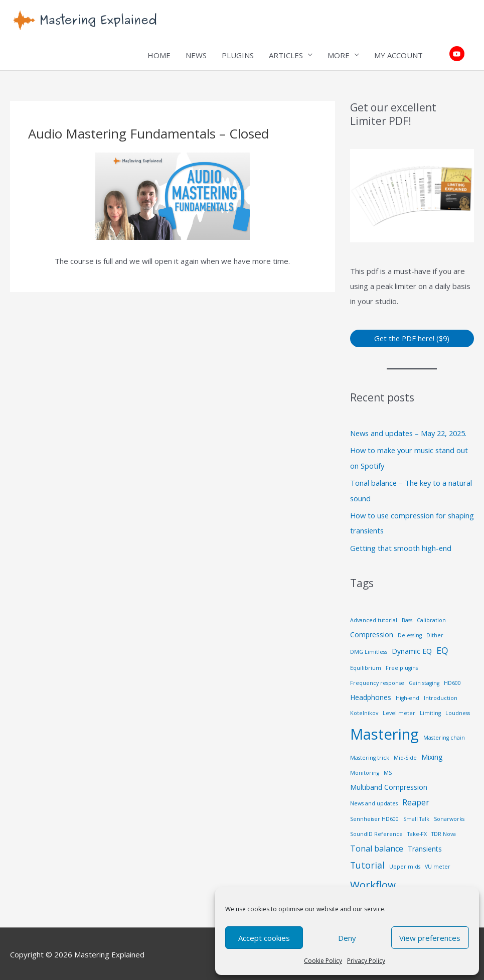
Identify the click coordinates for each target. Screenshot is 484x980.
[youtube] (458, 54)
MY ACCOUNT (398, 55)
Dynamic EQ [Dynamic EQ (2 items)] (412, 649)
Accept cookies (264, 938)
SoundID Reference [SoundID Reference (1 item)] (376, 832)
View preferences (430, 938)
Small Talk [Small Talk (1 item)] (416, 817)
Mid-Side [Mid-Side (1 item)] (405, 756)
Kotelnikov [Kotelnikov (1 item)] (364, 712)
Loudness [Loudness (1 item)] (458, 712)
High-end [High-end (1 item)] (408, 696)
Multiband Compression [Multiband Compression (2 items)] (389, 785)
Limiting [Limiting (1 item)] (430, 712)
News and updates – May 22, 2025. (411, 434)
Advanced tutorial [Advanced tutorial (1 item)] (374, 618)
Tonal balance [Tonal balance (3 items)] (377, 847)
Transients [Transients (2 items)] (425, 847)
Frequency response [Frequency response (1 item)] (377, 681)
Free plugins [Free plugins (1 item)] (402, 666)
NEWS (196, 55)
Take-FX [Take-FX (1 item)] (417, 832)
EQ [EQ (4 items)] (442, 648)
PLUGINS (238, 55)
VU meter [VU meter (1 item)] (438, 865)
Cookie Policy (323, 961)
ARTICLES (286, 55)
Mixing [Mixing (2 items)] (432, 755)
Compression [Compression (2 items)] (372, 633)
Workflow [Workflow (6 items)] (373, 883)
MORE (339, 55)
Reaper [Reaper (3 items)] (416, 800)
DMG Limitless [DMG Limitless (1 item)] (369, 650)
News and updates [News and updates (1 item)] (374, 801)
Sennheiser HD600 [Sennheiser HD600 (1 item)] (374, 817)
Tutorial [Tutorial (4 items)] (367, 863)
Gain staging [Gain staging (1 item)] (424, 681)
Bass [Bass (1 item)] (407, 618)
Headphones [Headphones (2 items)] (371, 696)
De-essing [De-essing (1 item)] (410, 633)
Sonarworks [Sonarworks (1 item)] (449, 817)
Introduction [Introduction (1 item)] (441, 696)
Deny (347, 938)
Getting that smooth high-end (401, 546)
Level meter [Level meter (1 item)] (399, 712)
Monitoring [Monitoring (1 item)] (365, 771)
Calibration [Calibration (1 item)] (431, 618)
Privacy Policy (366, 961)
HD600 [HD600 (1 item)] (452, 681)
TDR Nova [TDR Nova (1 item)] (444, 832)
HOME (159, 55)
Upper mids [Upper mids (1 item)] (405, 865)
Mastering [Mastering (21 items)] (384, 733)
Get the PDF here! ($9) (412, 338)
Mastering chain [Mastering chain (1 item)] (444, 736)
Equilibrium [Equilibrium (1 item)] (366, 666)
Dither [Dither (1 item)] (435, 633)
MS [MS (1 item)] (388, 771)
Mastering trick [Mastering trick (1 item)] (370, 756)
